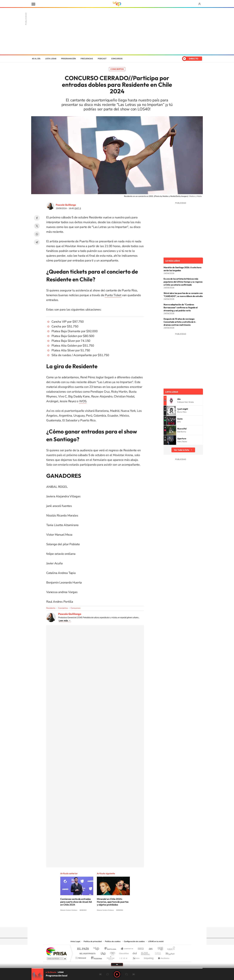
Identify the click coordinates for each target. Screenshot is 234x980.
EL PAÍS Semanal (146, 953)
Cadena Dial (135, 953)
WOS (83, 401)
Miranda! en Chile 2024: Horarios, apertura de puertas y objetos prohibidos (113, 902)
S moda (136, 957)
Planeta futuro (157, 953)
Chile (187, 46)
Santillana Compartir (127, 949)
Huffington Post (87, 953)
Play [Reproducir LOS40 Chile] (117, 974)
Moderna (96, 957)
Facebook (37, 218)
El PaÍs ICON (123, 957)
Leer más (63, 621)
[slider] (117, 968)
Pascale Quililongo (66, 205)
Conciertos (117, 69)
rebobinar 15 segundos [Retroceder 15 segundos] (107, 974)
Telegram (37, 242)
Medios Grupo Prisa (56, 959)
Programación (68, 59)
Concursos (117, 59)
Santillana (111, 949)
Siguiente (134, 974)
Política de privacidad (93, 941)
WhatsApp (37, 234)
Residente (51, 608)
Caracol (170, 949)
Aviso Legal (75, 941)
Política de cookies (113, 941)
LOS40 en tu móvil (156, 941)
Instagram (105, 921)
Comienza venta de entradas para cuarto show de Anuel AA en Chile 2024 (76, 902)
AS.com (149, 949)
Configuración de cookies (134, 941)
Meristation (163, 957)
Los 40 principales (97, 949)
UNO (103, 953)
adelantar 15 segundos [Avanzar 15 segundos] (127, 974)
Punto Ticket (113, 295)
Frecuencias (87, 59)
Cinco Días (123, 953)
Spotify (129, 921)
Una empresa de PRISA (56, 951)
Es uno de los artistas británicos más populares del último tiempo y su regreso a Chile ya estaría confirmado (183, 282)
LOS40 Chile (117, 46)
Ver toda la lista (181, 450)
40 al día (36, 59)
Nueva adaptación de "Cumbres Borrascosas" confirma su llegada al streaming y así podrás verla (181, 308)
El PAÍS (83, 949)
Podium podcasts (110, 957)
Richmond (81, 957)
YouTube (111, 921)
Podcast (102, 59)
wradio (112, 953)
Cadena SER (140, 949)
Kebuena (167, 953)
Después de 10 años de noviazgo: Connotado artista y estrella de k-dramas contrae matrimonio (180, 322)
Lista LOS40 (51, 59)
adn (159, 949)
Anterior (100, 974)
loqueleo (149, 957)
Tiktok (99, 921)
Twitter (37, 226)
